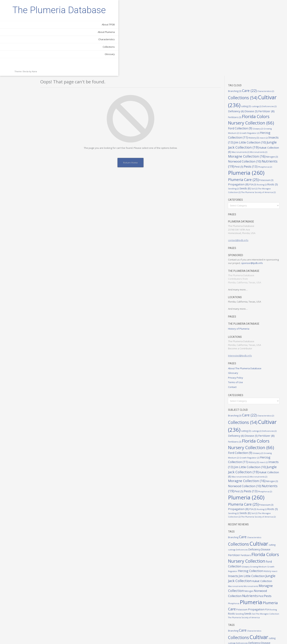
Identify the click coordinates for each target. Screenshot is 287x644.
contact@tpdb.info (242, 165)
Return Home (140, 87)
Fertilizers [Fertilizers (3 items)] (238, 41)
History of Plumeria (242, 253)
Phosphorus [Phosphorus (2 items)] (269, 91)
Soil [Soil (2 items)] (258, 113)
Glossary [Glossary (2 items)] (262, 53)
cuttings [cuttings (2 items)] (260, 31)
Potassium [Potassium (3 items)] (270, 104)
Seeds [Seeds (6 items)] (249, 113)
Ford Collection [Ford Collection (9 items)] (244, 52)
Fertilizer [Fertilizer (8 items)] (270, 35)
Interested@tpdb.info (244, 280)
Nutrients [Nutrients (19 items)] (254, 520)
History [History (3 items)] (257, 62)
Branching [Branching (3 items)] (238, 15)
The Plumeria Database (26, 19)
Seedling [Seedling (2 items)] (237, 113)
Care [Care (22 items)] (253, 15)
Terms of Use (239, 307)
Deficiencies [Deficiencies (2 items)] (273, 31)
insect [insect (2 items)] (267, 62)
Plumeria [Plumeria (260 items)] (250, 97)
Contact (236, 311)
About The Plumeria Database (248, 292)
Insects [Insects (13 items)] (237, 500)
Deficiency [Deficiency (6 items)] (240, 35)
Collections (42, 65)
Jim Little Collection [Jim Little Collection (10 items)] (254, 67)
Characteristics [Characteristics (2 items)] (269, 15)
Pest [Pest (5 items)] (243, 91)
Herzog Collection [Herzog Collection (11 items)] (254, 495)
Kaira (35, 90)
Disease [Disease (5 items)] (255, 35)
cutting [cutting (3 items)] (250, 31)
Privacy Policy (239, 302)
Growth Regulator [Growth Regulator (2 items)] (253, 57)
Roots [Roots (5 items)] (276, 109)
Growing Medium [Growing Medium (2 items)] (262, 491)
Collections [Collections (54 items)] (246, 22)
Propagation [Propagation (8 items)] (242, 109)
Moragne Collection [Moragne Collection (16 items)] (250, 80)
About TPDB (41, 43)
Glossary (43, 72)
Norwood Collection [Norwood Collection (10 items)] (248, 86)
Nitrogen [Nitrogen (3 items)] (276, 81)
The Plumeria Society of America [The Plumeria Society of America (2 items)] (262, 116)
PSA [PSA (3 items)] (256, 109)
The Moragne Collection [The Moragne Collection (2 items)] (271, 538)
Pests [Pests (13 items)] (254, 91)
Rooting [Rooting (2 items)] (265, 109)
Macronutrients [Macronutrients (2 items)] (244, 76)
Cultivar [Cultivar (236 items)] (262, 468)
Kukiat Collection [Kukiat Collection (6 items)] (266, 505)
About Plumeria (39, 50)
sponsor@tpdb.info (256, 187)
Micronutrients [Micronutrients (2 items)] (262, 76)
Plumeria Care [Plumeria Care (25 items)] (247, 104)
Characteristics (39, 58)
